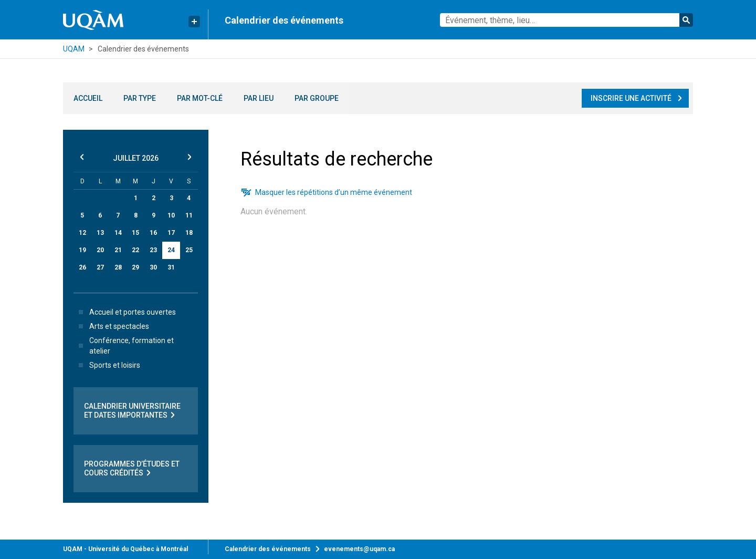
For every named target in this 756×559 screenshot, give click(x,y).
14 (118, 233)
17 (171, 233)
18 (189, 233)
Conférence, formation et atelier (124, 346)
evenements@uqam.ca (359, 549)
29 (135, 267)
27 (100, 267)
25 (189, 250)
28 (118, 267)
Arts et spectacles (112, 326)
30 (153, 267)
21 (118, 250)
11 (189, 215)
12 (82, 233)
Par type (140, 98)
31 (171, 267)
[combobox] (566, 20)
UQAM (74, 49)
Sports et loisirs (107, 365)
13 (100, 233)
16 (153, 233)
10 (171, 215)
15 (135, 233)
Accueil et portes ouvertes (125, 312)
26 (82, 267)
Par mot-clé (200, 98)
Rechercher (686, 20)
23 (153, 250)
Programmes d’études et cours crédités (132, 469)
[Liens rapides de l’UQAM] (194, 22)
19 (82, 250)
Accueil (88, 98)
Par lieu (259, 98)
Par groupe (317, 98)
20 (100, 250)
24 (171, 250)
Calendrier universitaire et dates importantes (132, 411)
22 (135, 250)
